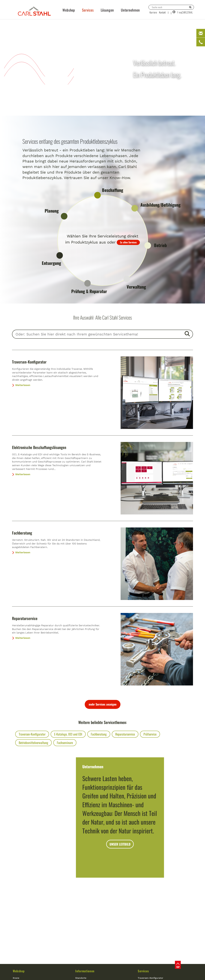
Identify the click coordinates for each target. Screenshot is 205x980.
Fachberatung (22, 533)
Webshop (19, 971)
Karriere (153, 12)
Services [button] (88, 10)
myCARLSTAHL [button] (185, 12)
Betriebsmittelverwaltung (33, 743)
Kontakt (162, 12)
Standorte (81, 978)
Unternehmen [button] (130, 10)
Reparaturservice (25, 618)
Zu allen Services (128, 242)
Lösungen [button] (107, 10)
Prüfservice (150, 734)
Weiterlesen (21, 385)
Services (143, 971)
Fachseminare (65, 743)
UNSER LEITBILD (120, 844)
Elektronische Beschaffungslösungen (39, 447)
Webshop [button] (69, 10)
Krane (16, 978)
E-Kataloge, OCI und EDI (68, 734)
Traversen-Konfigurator (29, 362)
